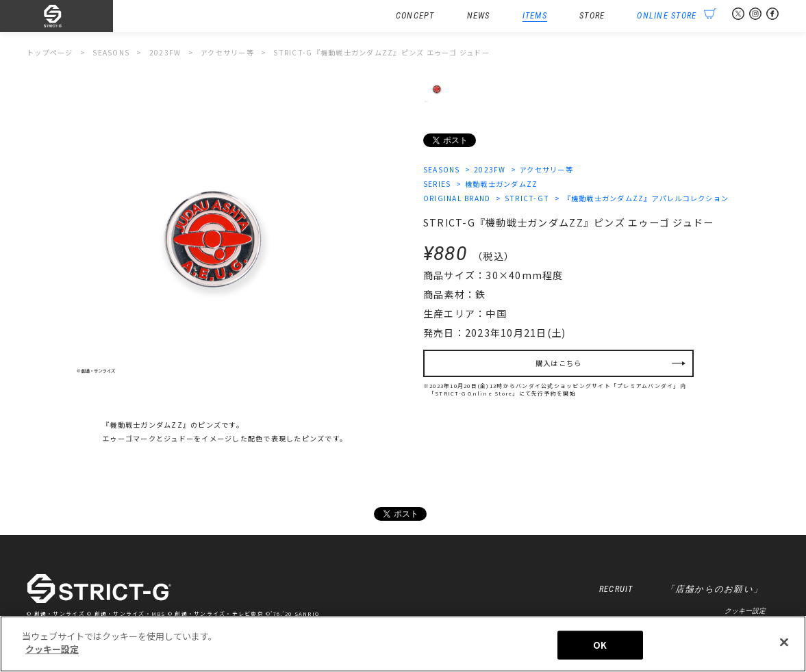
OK (600, 645)
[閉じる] (784, 642)
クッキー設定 (745, 611)
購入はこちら (559, 363)
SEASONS (442, 169)
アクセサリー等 (546, 169)
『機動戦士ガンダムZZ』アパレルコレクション (646, 198)
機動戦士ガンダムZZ (502, 184)
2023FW (490, 169)
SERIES (437, 184)
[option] (214, 237)
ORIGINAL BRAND (457, 198)
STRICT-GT (527, 198)
